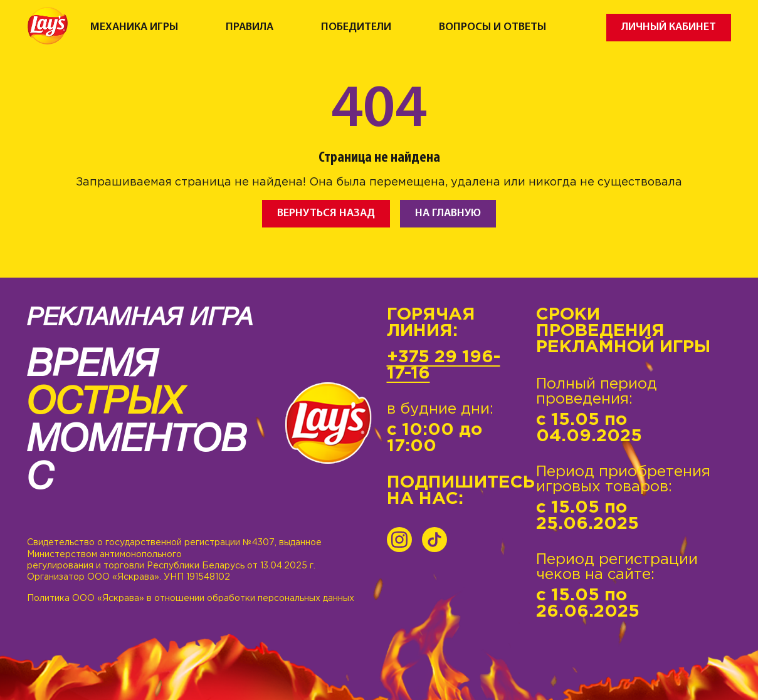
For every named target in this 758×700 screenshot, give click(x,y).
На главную (448, 213)
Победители (356, 28)
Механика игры (134, 28)
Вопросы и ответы (492, 28)
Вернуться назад (326, 213)
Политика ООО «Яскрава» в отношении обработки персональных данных (191, 598)
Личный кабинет (669, 27)
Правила (250, 28)
